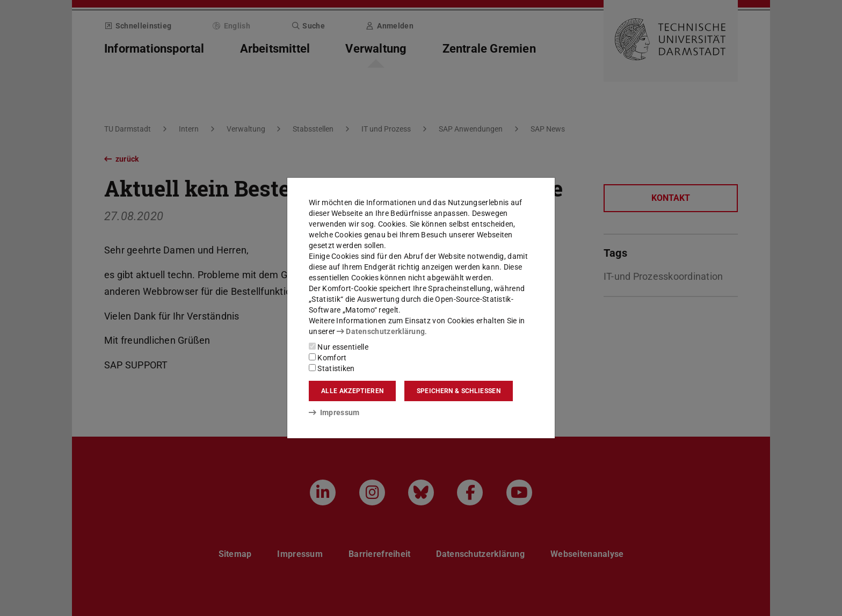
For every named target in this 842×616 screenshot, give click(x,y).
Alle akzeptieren (352, 391)
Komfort (328, 358)
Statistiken (332, 368)
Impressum (334, 412)
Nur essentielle (339, 347)
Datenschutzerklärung (381, 331)
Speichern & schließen (459, 391)
